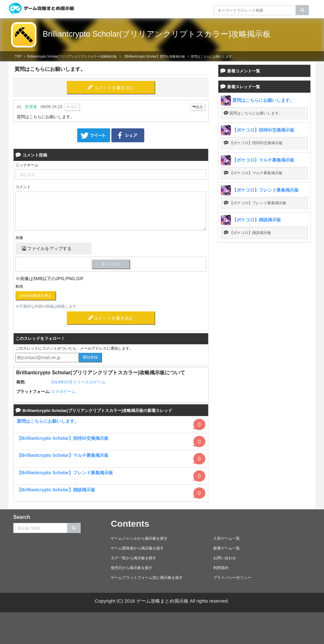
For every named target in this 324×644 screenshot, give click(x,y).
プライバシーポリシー (232, 578)
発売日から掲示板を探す (132, 568)
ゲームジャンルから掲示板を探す (139, 538)
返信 (198, 107)
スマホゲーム (63, 392)
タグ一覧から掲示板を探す (134, 558)
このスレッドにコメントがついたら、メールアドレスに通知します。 (74, 348)
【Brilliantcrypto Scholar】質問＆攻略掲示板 (154, 56)
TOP (18, 56)
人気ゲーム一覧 (227, 538)
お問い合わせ (225, 558)
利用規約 (221, 568)
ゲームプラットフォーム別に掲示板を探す (147, 578)
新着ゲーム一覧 (227, 548)
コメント (23, 187)
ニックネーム (27, 165)
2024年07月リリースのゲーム (78, 382)
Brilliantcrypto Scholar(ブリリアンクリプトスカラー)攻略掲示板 (157, 34)
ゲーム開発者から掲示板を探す (137, 548)
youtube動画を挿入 (36, 296)
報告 (72, 107)
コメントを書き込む (114, 88)
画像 (19, 238)
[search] (302, 10)
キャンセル (111, 264)
